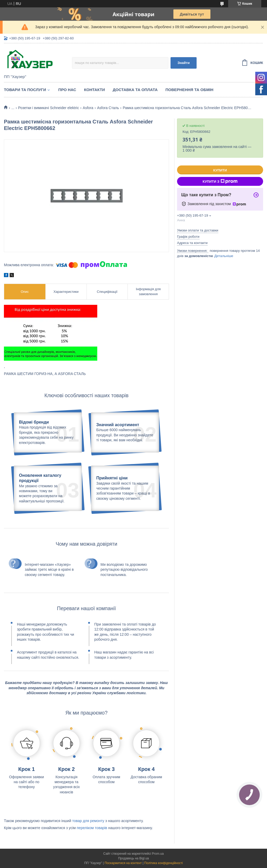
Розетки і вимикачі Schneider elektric (49, 108)
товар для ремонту (88, 821)
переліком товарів (92, 828)
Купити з (220, 181)
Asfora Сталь (108, 108)
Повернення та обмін (190, 90)
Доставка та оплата (135, 90)
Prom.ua (158, 854)
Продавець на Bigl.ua (133, 858)
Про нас (67, 90)
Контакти (94, 90)
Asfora (88, 108)
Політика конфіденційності (163, 863)
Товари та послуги (25, 90)
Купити (220, 170)
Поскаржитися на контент (123, 863)
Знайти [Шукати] (184, 63)
